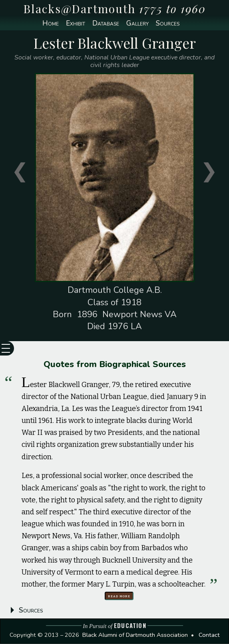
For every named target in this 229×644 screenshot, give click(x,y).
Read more (120, 596)
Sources (169, 24)
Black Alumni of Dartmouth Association (135, 635)
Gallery (138, 24)
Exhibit (74, 24)
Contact (209, 635)
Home (48, 24)
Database (105, 24)
